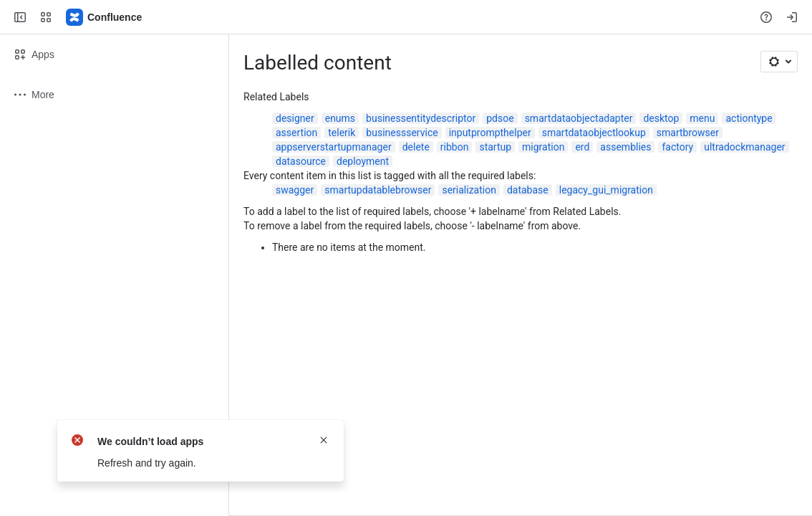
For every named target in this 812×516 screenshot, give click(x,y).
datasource (301, 161)
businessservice (402, 133)
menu (702, 118)
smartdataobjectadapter (579, 118)
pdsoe (500, 118)
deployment (363, 161)
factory (677, 147)
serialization (469, 190)
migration (543, 147)
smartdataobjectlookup (594, 133)
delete (416, 147)
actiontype (749, 118)
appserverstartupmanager (334, 147)
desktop (661, 118)
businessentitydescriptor (421, 118)
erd (582, 147)
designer (295, 118)
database (528, 190)
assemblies (625, 147)
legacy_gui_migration (606, 190)
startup (495, 147)
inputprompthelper (490, 133)
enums (340, 118)
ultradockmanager (744, 147)
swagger (295, 190)
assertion (296, 133)
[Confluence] (105, 17)
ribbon (455, 147)
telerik (342, 133)
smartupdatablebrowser (378, 190)
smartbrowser (688, 133)
